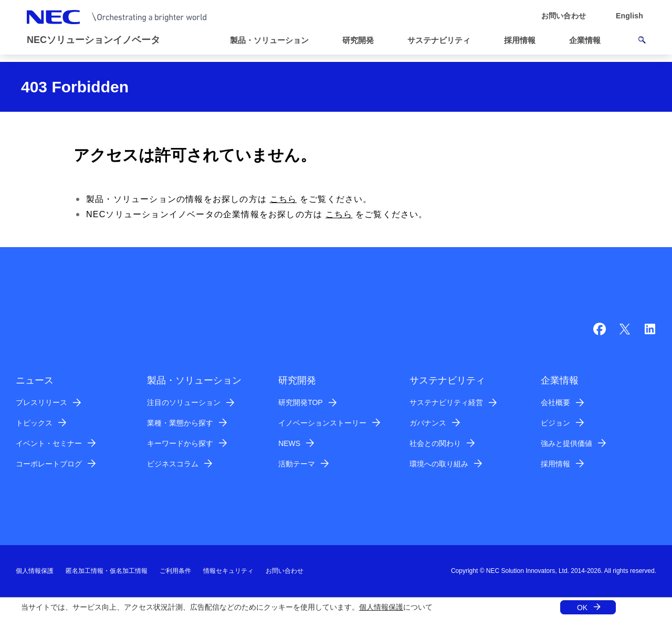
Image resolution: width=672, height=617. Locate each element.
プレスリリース (41, 402)
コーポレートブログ (49, 464)
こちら (283, 199)
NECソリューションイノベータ (93, 40)
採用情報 (555, 464)
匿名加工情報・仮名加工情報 (107, 571)
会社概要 (555, 402)
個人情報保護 (381, 607)
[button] (274, 41)
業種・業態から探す (180, 423)
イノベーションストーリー (322, 423)
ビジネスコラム (173, 464)
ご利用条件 (175, 571)
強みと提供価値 (566, 443)
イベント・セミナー (49, 443)
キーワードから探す (180, 443)
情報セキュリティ (228, 571)
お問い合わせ (285, 571)
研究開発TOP (301, 402)
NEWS (289, 443)
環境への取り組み (439, 464)
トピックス (34, 423)
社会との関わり (435, 443)
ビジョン (555, 423)
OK (582, 608)
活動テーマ (297, 464)
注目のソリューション (184, 402)
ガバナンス (428, 423)
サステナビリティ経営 (446, 402)
